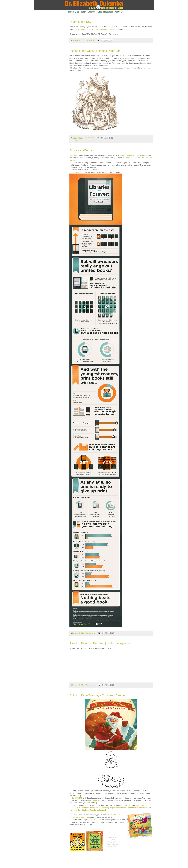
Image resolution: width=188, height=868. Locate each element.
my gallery (93, 800)
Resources (108, 12)
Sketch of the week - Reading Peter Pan (95, 51)
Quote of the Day (80, 22)
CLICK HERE (77, 172)
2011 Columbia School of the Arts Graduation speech (94, 29)
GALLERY (140, 805)
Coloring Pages (95, 12)
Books (83, 12)
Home (71, 12)
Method (78, 141)
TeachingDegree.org (127, 155)
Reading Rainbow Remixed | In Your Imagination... (102, 643)
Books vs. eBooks (81, 150)
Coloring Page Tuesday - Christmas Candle (97, 695)
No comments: (91, 633)
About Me (119, 12)
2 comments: (91, 40)
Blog (77, 12)
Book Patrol (74, 155)
